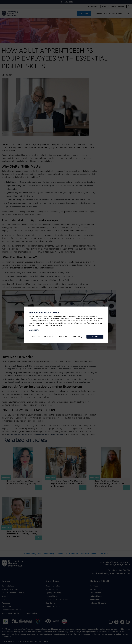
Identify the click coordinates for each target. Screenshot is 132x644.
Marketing (78, 337)
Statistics (63, 337)
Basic (34, 337)
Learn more (34, 330)
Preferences (49, 337)
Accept (95, 337)
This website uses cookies (44, 313)
